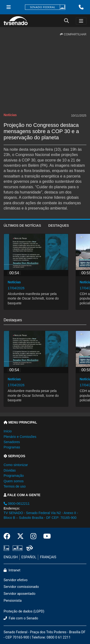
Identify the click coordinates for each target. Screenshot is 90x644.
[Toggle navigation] (81, 21)
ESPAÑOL (29, 557)
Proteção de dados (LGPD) (24, 611)
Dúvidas (10, 470)
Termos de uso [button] (15, 486)
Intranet (12, 570)
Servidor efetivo (16, 580)
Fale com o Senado (21, 618)
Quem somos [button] (14, 481)
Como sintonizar (16, 465)
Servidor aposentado (19, 594)
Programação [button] (14, 476)
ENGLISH (11, 557)
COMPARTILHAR (73, 34)
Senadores (12, 442)
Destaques (59, 225)
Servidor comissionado (21, 587)
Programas (12, 447)
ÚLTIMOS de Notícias (22, 225)
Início (8, 431)
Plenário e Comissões (20, 437)
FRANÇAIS (48, 557)
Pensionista (13, 601)
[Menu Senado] (9, 7)
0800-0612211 (17, 504)
